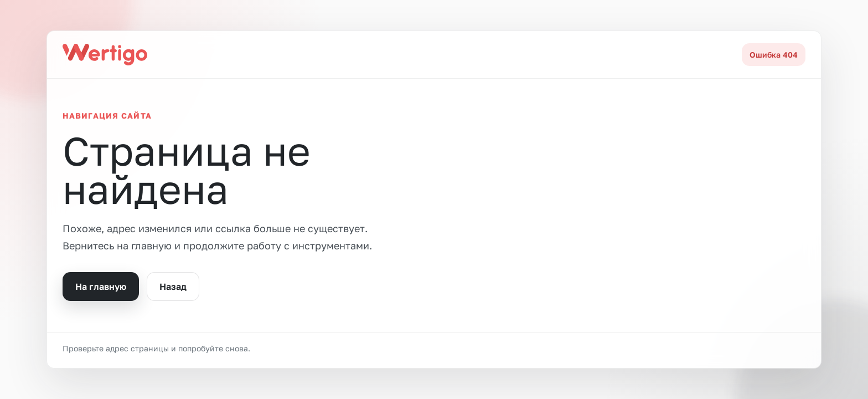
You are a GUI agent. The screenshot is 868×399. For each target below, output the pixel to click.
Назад (173, 287)
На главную (101, 287)
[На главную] (105, 54)
